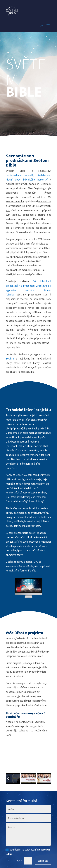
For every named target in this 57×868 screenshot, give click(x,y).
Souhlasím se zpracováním (28, 852)
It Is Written (45, 201)
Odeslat (43, 861)
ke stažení (22, 299)
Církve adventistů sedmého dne (33, 232)
